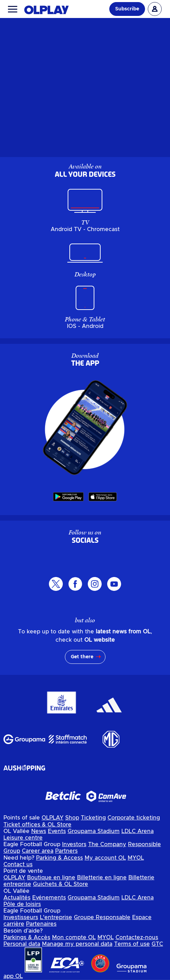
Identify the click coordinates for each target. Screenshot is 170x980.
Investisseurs (21, 917)
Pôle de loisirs (22, 904)
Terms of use (132, 944)
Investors (74, 844)
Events (57, 831)
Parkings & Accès (27, 937)
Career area (38, 851)
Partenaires (41, 924)
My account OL (105, 858)
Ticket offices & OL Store (37, 825)
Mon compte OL (74, 937)
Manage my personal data (77, 944)
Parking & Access (59, 858)
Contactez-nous (137, 937)
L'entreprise (56, 917)
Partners (66, 851)
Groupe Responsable (102, 917)
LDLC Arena (138, 831)
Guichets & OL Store (61, 884)
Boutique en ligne (51, 878)
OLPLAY (53, 818)
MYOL (136, 858)
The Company (107, 844)
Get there (82, 657)
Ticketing (93, 818)
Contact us (18, 864)
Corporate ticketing (134, 818)
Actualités (17, 898)
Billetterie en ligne (102, 878)
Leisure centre (23, 838)
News (39, 831)
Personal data (22, 944)
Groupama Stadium (94, 831)
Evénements (49, 898)
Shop (72, 818)
